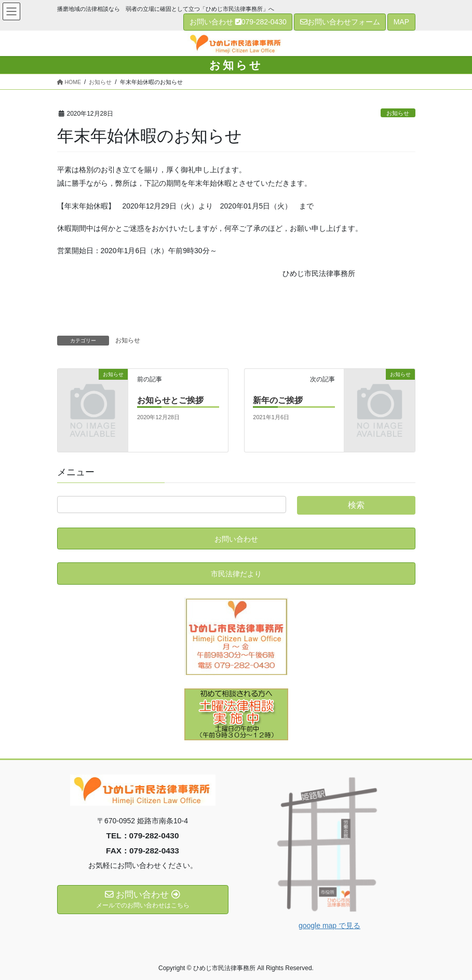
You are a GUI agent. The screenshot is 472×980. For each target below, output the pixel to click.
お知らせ (398, 113)
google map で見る (329, 926)
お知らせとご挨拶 (170, 400)
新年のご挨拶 (278, 400)
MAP (401, 22)
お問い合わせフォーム (340, 22)
